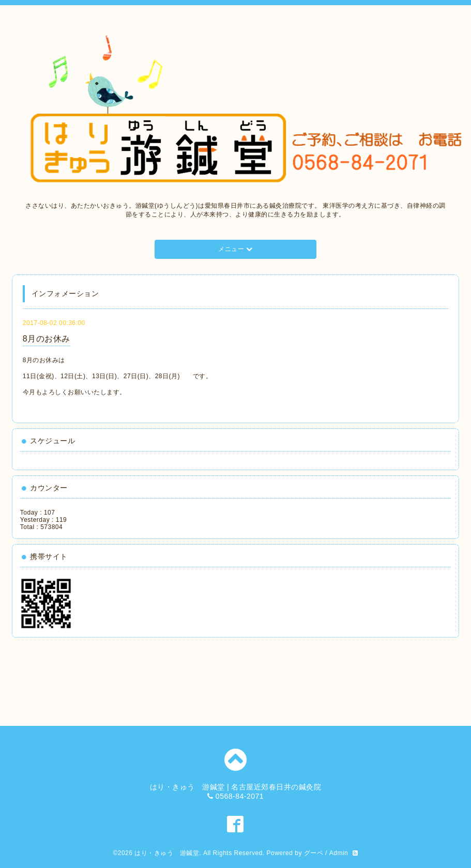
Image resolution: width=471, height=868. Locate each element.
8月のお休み (47, 339)
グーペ (314, 853)
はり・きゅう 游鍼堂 (167, 853)
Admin (339, 853)
